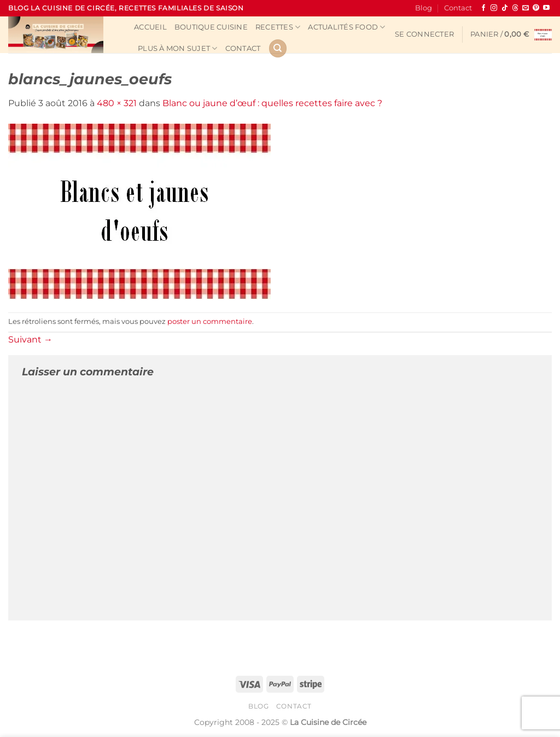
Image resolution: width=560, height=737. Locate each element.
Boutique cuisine (211, 27)
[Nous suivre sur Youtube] (546, 8)
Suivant (30, 340)
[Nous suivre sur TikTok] (505, 8)
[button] (424, 34)
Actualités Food (346, 27)
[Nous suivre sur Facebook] (483, 8)
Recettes (278, 27)
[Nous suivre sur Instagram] (494, 8)
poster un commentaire (210, 321)
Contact (458, 8)
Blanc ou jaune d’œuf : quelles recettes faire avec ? (272, 103)
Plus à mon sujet (178, 48)
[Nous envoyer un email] (526, 8)
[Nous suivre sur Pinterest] (536, 8)
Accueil (150, 27)
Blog (424, 8)
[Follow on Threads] (515, 8)
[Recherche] (278, 48)
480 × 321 (117, 103)
